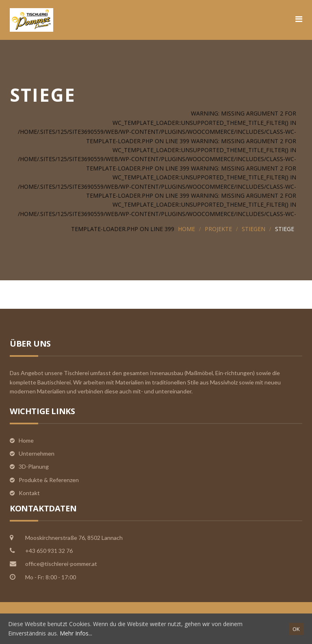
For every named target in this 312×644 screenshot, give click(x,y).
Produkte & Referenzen (49, 480)
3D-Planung (34, 466)
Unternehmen (37, 453)
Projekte (218, 229)
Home (186, 229)
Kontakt (29, 493)
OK (296, 629)
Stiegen (253, 229)
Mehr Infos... (76, 633)
